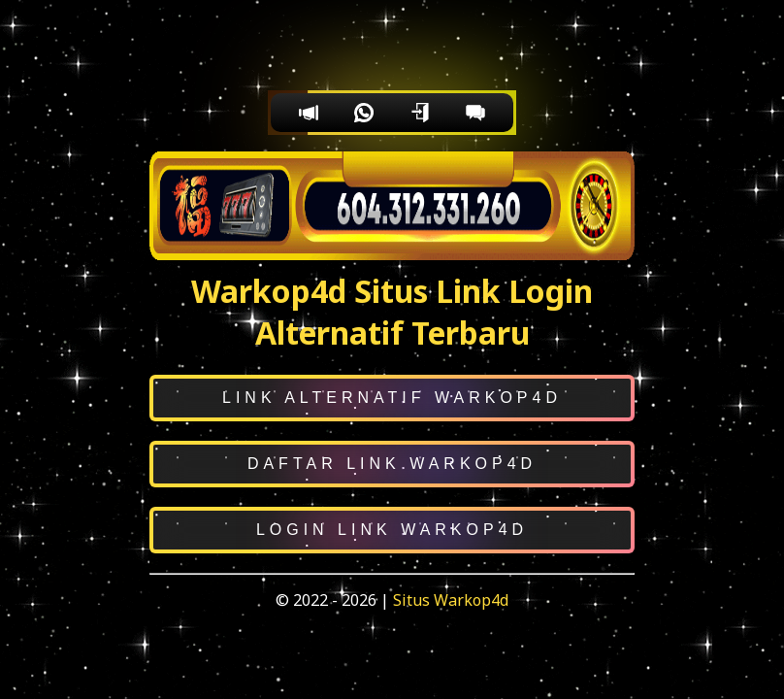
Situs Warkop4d (451, 600)
